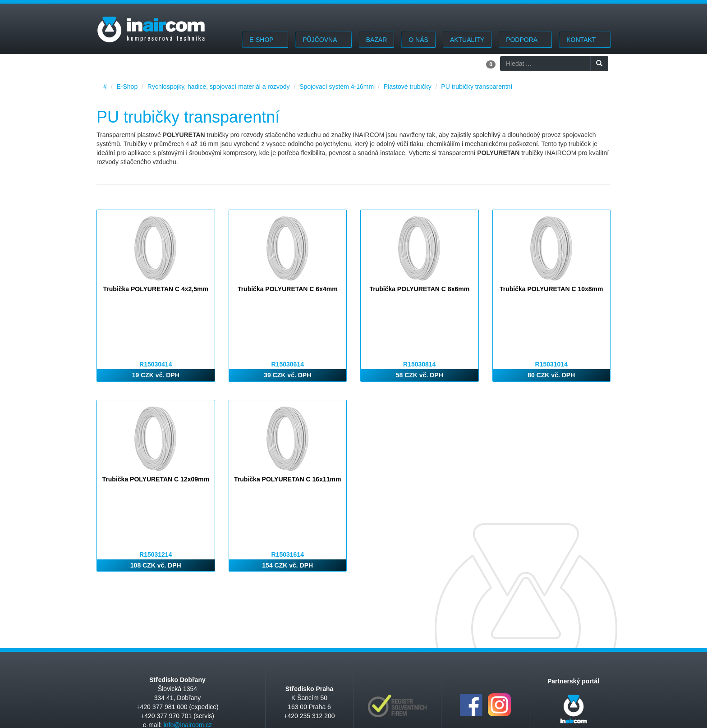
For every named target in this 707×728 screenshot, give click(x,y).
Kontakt (585, 40)
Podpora (525, 40)
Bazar (377, 40)
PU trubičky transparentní (477, 87)
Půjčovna (323, 40)
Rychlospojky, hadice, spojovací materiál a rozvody (219, 87)
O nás (418, 40)
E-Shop (265, 40)
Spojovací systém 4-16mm (337, 87)
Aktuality (467, 40)
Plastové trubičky (408, 87)
